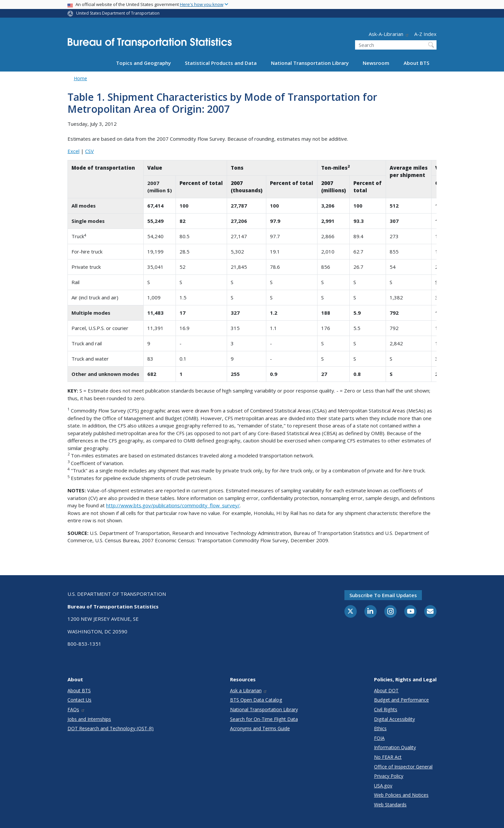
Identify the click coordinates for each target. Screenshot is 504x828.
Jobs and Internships (89, 719)
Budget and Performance (401, 700)
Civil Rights (386, 709)
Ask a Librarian (249, 690)
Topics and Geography (143, 63)
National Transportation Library (310, 63)
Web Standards (390, 805)
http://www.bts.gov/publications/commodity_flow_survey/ (173, 505)
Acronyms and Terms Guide (260, 728)
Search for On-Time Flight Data (264, 719)
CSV (89, 151)
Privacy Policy (389, 776)
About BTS (416, 63)
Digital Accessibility (394, 719)
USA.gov (383, 786)
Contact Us (79, 700)
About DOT (386, 690)
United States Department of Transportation (118, 13)
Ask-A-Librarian (389, 34)
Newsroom (376, 63)
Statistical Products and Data (221, 63)
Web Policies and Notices (401, 795)
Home (80, 78)
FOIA (379, 738)
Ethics (380, 728)
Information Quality (395, 747)
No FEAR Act (388, 757)
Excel (73, 151)
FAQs (76, 709)
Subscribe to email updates (383, 595)
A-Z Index (425, 34)
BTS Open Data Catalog (256, 700)
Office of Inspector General (403, 767)
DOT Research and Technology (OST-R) (111, 728)
